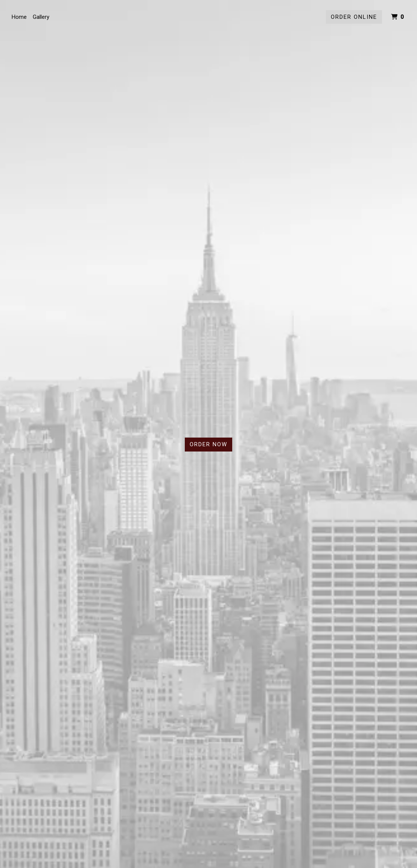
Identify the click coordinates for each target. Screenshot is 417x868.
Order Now (208, 444)
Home (19, 17)
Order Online (354, 17)
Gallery (41, 17)
